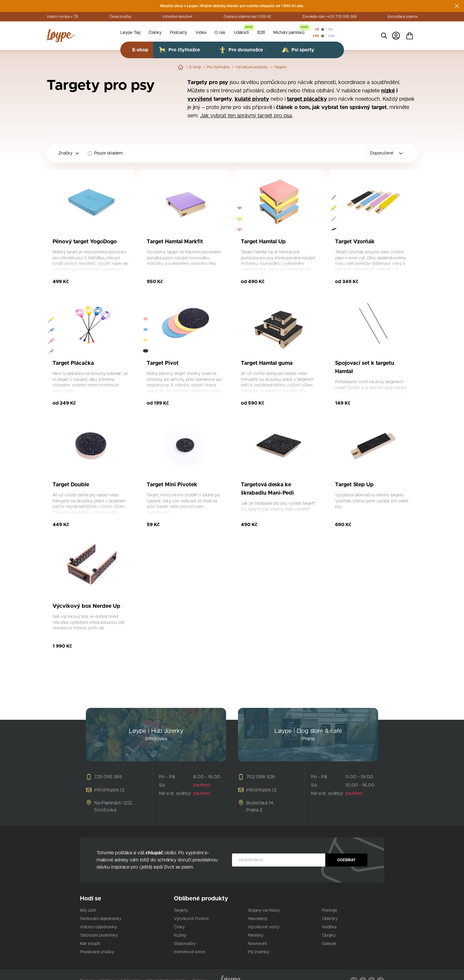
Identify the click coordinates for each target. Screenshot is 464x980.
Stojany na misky (264, 910)
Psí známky (259, 952)
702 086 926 (261, 777)
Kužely (180, 935)
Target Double (71, 485)
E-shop (195, 67)
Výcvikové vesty (264, 927)
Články (155, 33)
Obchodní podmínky (99, 935)
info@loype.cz (109, 790)
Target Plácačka (73, 363)
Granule (329, 944)
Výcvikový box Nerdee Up (86, 606)
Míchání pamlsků (289, 33)
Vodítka (329, 927)
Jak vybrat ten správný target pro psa (246, 116)
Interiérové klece (190, 952)
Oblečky (330, 919)
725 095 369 (108, 777)
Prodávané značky (97, 952)
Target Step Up (354, 485)
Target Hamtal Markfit (175, 242)
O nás (220, 33)
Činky (179, 927)
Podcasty (179, 33)
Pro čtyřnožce (218, 67)
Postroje (330, 910)
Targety (280, 67)
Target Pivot (163, 363)
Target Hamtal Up (263, 242)
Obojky (329, 935)
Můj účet (88, 910)
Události (241, 33)
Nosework (258, 944)
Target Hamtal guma (267, 363)
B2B (261, 33)
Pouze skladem (108, 153)
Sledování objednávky (101, 919)
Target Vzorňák (355, 242)
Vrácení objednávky (98, 927)
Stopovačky (185, 944)
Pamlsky (256, 935)
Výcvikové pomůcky (252, 67)
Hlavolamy (258, 919)
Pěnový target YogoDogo (85, 242)
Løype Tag (130, 33)
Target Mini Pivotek (172, 485)
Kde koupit (90, 944)
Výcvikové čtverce (191, 919)
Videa (201, 33)
